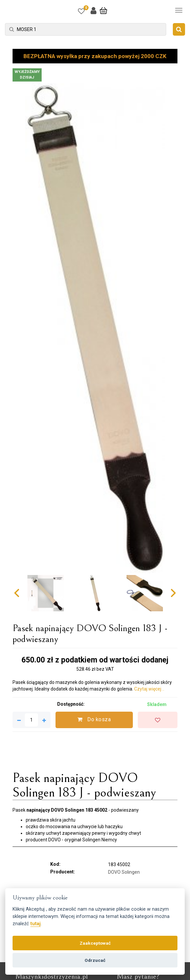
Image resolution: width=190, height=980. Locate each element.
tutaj (36, 924)
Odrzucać (95, 960)
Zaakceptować (95, 943)
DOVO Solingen (124, 872)
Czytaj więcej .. (149, 689)
